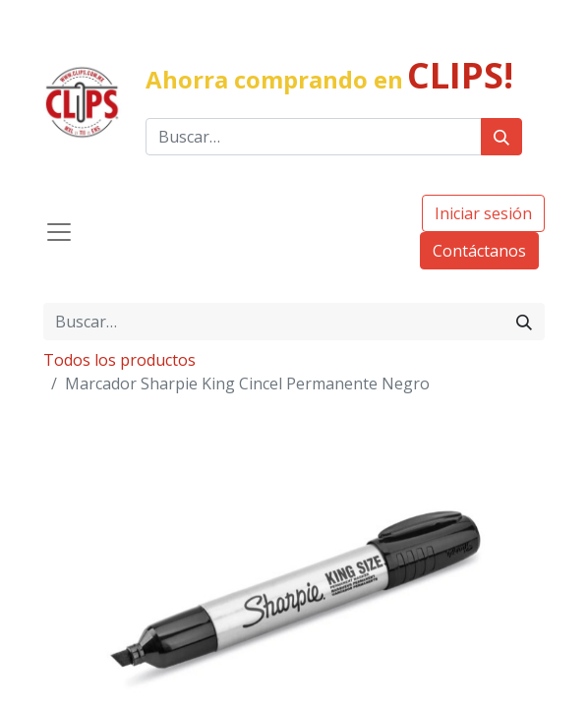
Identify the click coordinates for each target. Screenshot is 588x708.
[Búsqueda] (501, 137)
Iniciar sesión (483, 213)
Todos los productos (119, 360)
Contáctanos (479, 251)
